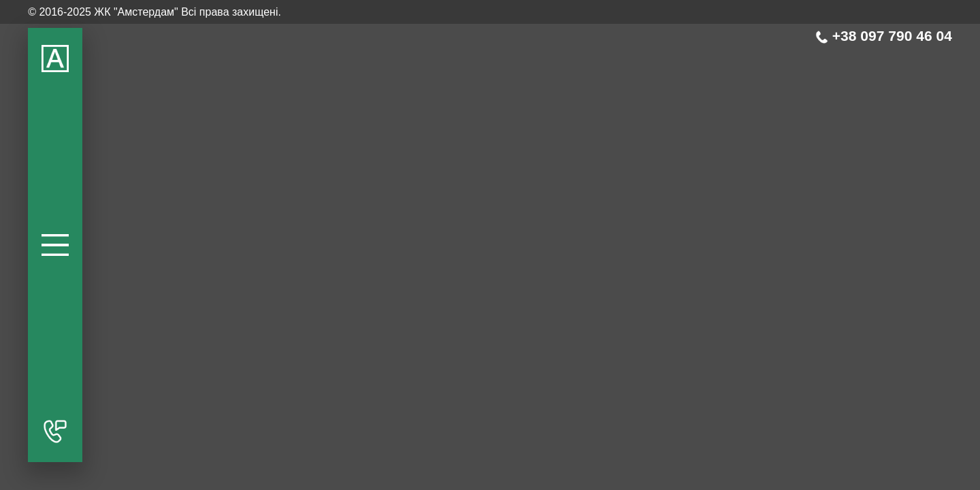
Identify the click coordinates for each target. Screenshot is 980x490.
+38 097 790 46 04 (884, 36)
